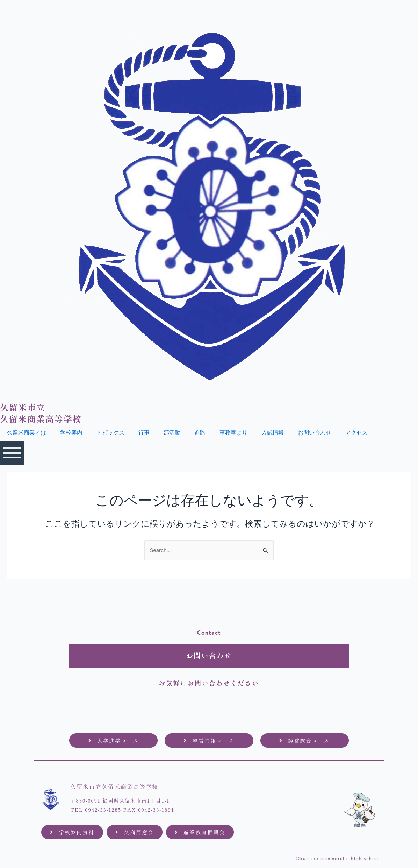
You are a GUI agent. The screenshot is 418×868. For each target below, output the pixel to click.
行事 (144, 433)
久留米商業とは (27, 433)
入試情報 (273, 433)
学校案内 (71, 433)
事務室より (233, 433)
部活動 (172, 433)
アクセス (356, 433)
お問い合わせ (315, 433)
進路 (200, 433)
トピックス (110, 433)
